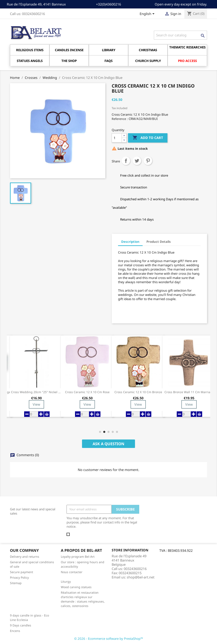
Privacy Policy (19, 577)
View (36, 404)
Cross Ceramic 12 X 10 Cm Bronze (138, 392)
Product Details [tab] (159, 242)
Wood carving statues (76, 587)
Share (126, 161)
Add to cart (148, 138)
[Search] (180, 35)
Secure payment (22, 572)
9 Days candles (21, 625)
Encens (15, 631)
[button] (100, 432)
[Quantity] (117, 138)
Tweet (137, 161)
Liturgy (66, 582)
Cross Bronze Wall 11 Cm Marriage (189, 392)
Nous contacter (72, 572)
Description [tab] (130, 242)
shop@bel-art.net (141, 577)
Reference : (120, 119)
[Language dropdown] (148, 14)
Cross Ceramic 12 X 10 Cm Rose (87, 392)
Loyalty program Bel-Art (78, 557)
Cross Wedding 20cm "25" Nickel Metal (36, 392)
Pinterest (148, 161)
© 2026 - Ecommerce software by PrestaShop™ (109, 639)
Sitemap (16, 583)
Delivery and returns (25, 557)
